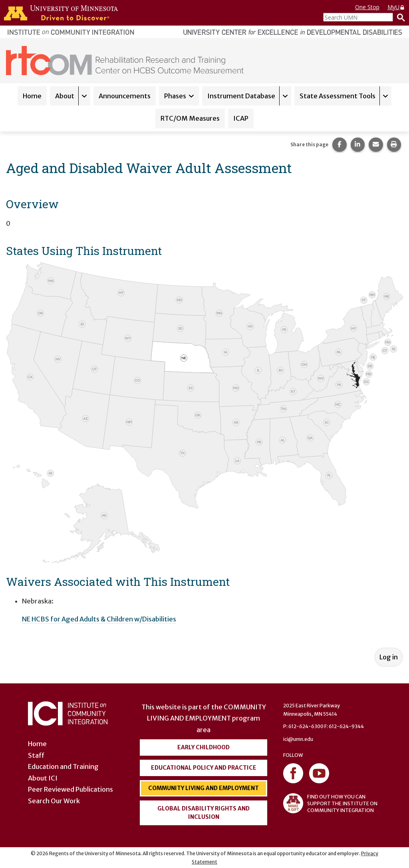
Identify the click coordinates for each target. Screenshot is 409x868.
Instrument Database (241, 96)
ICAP (241, 118)
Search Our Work (54, 801)
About (65, 96)
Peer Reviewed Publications (70, 789)
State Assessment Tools (338, 96)
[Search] (399, 17)
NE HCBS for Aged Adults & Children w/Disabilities (99, 619)
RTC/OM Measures (190, 118)
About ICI (43, 778)
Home (32, 96)
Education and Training (63, 766)
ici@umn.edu (298, 739)
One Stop (367, 7)
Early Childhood (204, 747)
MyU (396, 7)
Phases (175, 96)
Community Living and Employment (204, 788)
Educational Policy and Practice (204, 768)
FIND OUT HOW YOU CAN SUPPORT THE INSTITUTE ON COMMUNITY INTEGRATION (330, 803)
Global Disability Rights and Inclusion (204, 813)
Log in (389, 657)
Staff (36, 755)
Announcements (125, 96)
